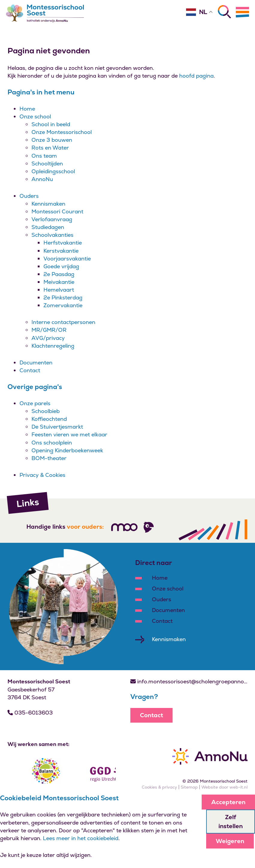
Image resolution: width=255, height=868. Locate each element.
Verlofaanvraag (52, 219)
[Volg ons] (124, 527)
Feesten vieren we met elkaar (69, 434)
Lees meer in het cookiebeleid (81, 838)
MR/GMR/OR (49, 330)
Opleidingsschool (53, 171)
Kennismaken (48, 204)
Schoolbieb (46, 411)
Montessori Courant (57, 211)
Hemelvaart (59, 290)
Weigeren (230, 841)
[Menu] (242, 12)
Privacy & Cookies (42, 475)
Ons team (44, 156)
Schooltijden (47, 163)
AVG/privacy (48, 338)
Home (27, 109)
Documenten (36, 363)
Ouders (29, 196)
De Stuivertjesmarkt (57, 427)
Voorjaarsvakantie (67, 259)
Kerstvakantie (61, 251)
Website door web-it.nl (224, 787)
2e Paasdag (59, 274)
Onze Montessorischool (62, 132)
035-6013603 (30, 713)
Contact (30, 370)
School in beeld (51, 124)
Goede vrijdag (61, 266)
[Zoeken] (224, 12)
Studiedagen (48, 227)
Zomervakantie (63, 305)
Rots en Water (50, 148)
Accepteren (228, 802)
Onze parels (35, 403)
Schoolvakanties (52, 235)
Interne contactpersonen (63, 322)
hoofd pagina (196, 76)
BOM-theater (49, 458)
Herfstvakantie (63, 243)
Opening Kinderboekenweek (67, 450)
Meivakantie (59, 282)
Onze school (35, 116)
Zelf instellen (231, 822)
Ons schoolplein (52, 443)
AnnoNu (42, 179)
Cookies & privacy (159, 787)
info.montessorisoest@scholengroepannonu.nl (189, 681)
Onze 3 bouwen (52, 140)
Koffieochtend (49, 419)
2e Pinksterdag (63, 297)
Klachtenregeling (53, 346)
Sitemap (189, 787)
